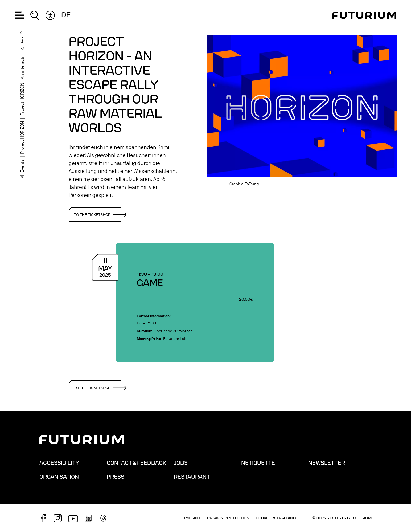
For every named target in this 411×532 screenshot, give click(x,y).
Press (116, 477)
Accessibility (59, 463)
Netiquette (258, 463)
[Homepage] (364, 15)
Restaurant (192, 477)
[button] (19, 15)
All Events (22, 169)
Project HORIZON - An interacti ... (22, 84)
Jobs (181, 463)
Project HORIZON (22, 138)
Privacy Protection (228, 518)
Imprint (192, 518)
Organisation (59, 477)
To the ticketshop (98, 215)
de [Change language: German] (66, 15)
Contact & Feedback (136, 463)
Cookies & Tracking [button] (276, 518)
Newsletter (327, 463)
